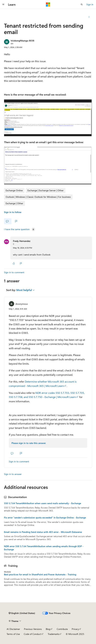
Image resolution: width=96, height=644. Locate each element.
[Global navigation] (3, 4)
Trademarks (54, 634)
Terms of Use (13, 634)
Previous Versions (33, 629)
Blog (48, 629)
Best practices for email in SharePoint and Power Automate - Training (40, 574)
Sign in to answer (13, 474)
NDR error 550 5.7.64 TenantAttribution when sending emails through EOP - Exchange (44, 548)
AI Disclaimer (13, 629)
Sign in (90, 4)
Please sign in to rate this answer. (29, 443)
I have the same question (17, 229)
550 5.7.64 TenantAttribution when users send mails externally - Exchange (43, 503)
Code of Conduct (33, 634)
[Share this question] (89, 17)
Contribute (62, 629)
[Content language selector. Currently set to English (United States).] (22, 613)
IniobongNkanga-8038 (22, 41)
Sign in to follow (13, 212)
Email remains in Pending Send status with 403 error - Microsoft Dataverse (43, 532)
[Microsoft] (48, 4)
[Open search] (82, 4)
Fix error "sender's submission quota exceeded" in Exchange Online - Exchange (45, 518)
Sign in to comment (14, 272)
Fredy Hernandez (22, 241)
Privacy (75, 629)
